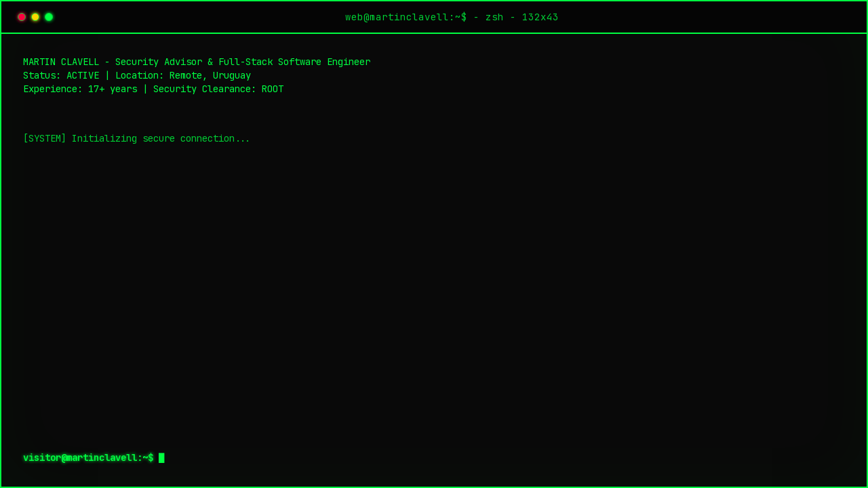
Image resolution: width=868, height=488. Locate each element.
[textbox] (434, 457)
